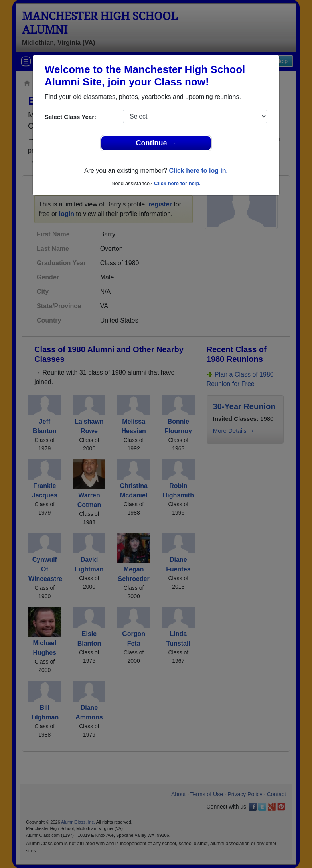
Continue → (156, 143)
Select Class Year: (70, 117)
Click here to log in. (198, 171)
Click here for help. (177, 183)
